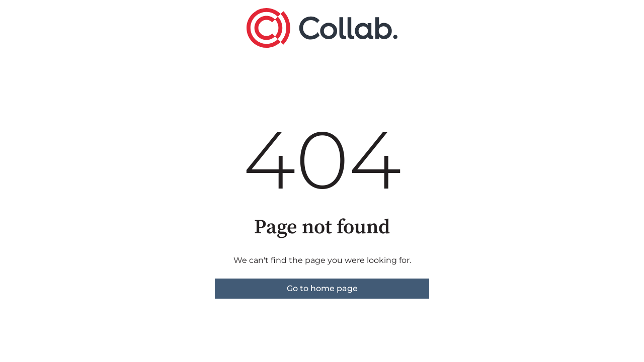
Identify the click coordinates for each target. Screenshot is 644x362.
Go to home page (322, 288)
